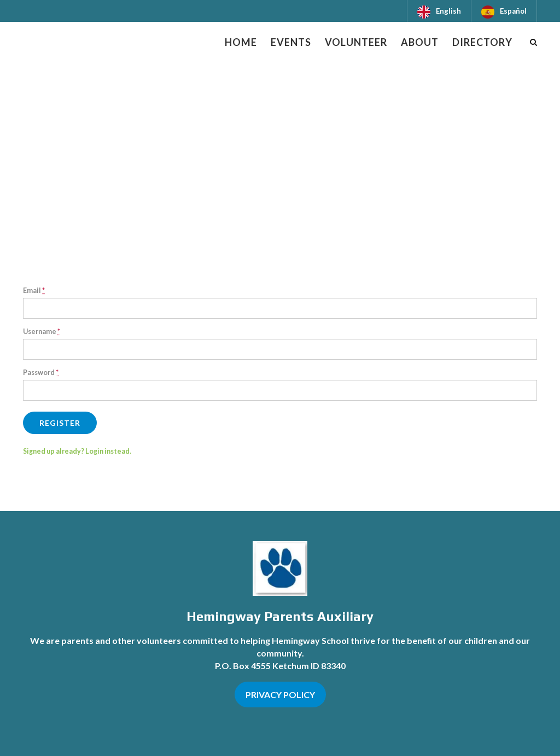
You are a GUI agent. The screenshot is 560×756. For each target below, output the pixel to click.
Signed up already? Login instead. (77, 451)
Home (241, 42)
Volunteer (356, 42)
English (448, 11)
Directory (482, 42)
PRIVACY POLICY (280, 695)
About (420, 42)
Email (34, 291)
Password (41, 373)
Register (60, 423)
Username (42, 332)
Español (513, 11)
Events (291, 42)
